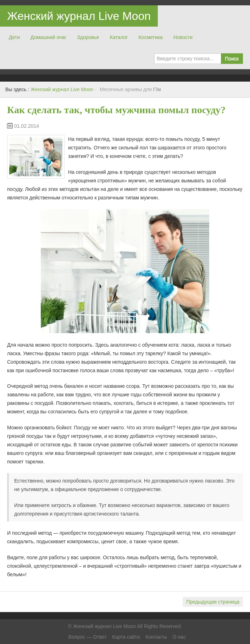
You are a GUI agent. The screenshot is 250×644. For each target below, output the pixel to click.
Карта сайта (126, 637)
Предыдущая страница (213, 602)
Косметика (150, 37)
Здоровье (88, 37)
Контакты (156, 637)
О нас (179, 637)
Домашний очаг (48, 37)
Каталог (119, 37)
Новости (183, 37)
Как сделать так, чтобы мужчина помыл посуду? (116, 110)
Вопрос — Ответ (87, 637)
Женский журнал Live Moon (79, 16)
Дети (14, 37)
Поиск (232, 59)
